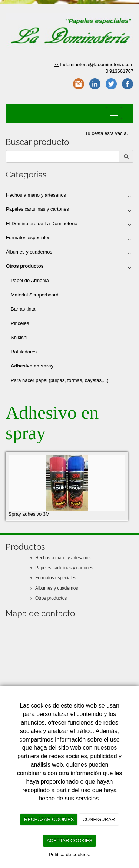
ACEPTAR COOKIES (69, 840)
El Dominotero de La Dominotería (69, 225)
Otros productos (51, 598)
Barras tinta (23, 309)
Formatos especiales (69, 239)
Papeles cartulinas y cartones (69, 211)
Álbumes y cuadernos (69, 254)
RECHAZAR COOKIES (49, 819)
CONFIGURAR (99, 819)
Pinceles (20, 323)
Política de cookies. (69, 855)
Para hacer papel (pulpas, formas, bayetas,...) (60, 380)
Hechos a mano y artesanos (69, 197)
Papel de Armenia (30, 280)
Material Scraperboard (35, 295)
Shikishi (19, 337)
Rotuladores (24, 352)
